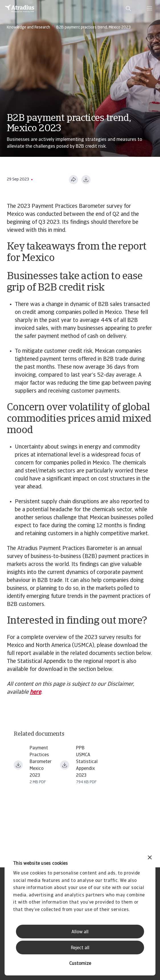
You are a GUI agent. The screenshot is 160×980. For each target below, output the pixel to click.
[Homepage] (20, 9)
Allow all (80, 932)
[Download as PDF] (86, 180)
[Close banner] (150, 858)
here (35, 692)
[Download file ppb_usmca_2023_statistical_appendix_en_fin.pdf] (65, 765)
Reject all (80, 948)
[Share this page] (73, 180)
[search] (128, 9)
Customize (80, 964)
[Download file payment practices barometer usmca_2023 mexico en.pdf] (18, 765)
